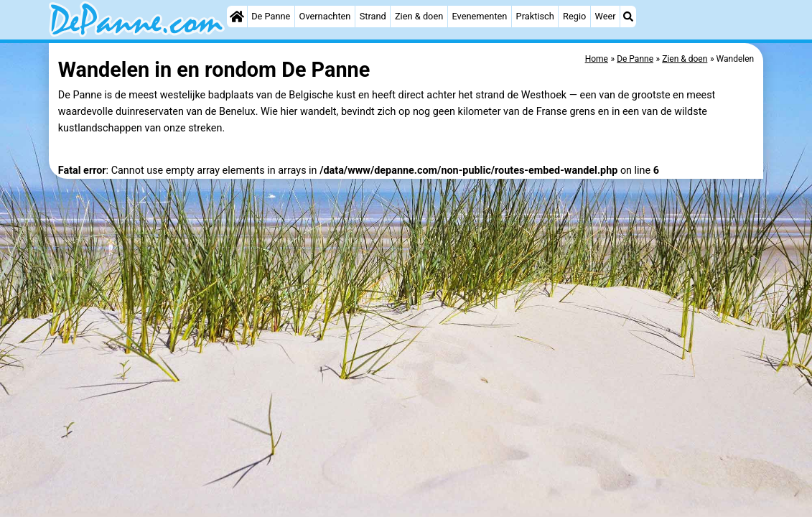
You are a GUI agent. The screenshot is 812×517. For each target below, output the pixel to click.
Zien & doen (419, 16)
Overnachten (325, 16)
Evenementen (479, 16)
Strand (373, 16)
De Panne (271, 16)
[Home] (237, 17)
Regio (574, 16)
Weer (606, 16)
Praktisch (535, 16)
